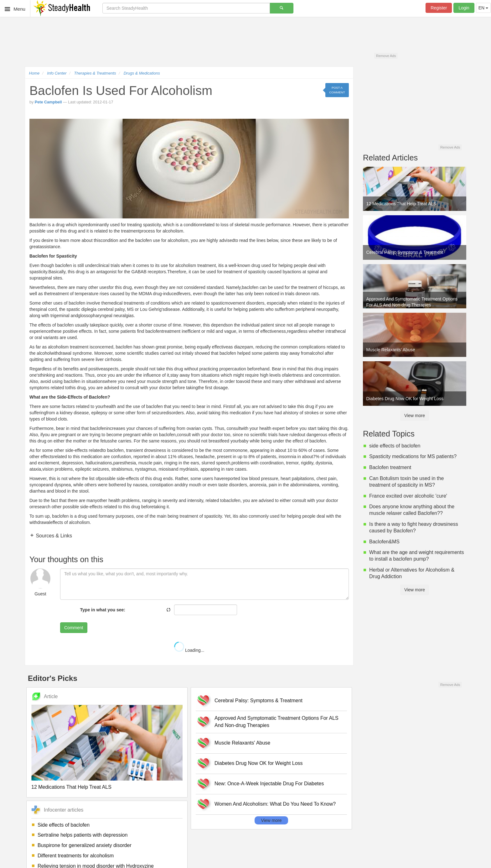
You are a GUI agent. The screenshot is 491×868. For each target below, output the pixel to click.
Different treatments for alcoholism (76, 856)
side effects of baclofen (395, 446)
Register (439, 8)
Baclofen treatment (390, 467)
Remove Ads (386, 56)
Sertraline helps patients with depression (83, 835)
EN (483, 8)
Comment (74, 628)
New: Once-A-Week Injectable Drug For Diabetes (269, 784)
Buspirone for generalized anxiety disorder (85, 845)
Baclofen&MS (384, 542)
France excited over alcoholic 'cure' (408, 496)
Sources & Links (53, 536)
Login (464, 8)
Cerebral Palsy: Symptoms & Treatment (258, 701)
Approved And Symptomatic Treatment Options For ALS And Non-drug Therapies (277, 722)
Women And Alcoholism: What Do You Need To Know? (275, 804)
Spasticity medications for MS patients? (413, 456)
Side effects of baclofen (64, 825)
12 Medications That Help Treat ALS (71, 787)
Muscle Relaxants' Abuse (242, 743)
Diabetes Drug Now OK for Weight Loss (259, 763)
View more (271, 820)
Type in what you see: (103, 610)
